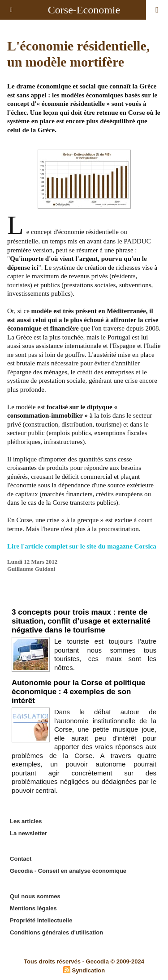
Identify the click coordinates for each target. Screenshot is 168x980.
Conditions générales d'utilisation (56, 932)
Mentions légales (33, 908)
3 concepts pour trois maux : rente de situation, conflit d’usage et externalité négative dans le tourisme (81, 621)
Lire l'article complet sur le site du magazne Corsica (82, 546)
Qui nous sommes (35, 896)
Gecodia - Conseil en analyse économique (68, 871)
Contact (21, 859)
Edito (84, 599)
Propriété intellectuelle (41, 920)
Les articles (26, 821)
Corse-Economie (84, 10)
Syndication (88, 970)
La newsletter (28, 833)
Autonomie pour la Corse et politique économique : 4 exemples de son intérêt (78, 692)
